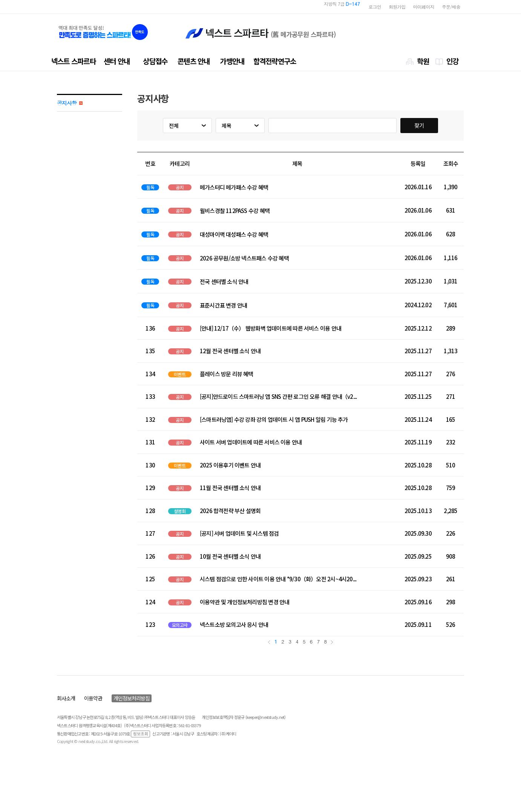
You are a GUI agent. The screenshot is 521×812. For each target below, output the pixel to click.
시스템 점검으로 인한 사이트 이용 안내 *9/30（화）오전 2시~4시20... (278, 579)
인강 (452, 61)
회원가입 (397, 7)
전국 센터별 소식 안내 (224, 282)
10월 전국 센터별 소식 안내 (230, 556)
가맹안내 (232, 61)
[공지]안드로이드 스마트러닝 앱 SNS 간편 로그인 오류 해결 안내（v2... (278, 396)
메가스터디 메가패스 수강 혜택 (234, 187)
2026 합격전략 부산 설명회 (230, 511)
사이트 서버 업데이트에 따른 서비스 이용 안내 (251, 442)
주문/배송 (451, 7)
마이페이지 (424, 7)
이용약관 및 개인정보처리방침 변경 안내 (245, 602)
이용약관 (93, 698)
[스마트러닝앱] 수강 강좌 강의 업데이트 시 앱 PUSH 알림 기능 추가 (274, 419)
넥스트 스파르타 (74, 61)
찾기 (419, 125)
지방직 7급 (342, 7)
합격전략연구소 (275, 61)
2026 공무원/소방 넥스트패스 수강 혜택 (244, 258)
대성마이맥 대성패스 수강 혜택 (234, 234)
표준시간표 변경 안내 (223, 305)
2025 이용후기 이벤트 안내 (230, 465)
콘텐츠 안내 (194, 61)
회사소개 (66, 698)
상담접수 (155, 61)
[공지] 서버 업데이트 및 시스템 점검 (239, 533)
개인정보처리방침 (132, 698)
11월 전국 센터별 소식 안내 (230, 488)
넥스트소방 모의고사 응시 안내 (234, 624)
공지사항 (70, 103)
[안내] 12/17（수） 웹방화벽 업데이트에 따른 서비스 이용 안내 (270, 328)
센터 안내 (117, 61)
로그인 (375, 7)
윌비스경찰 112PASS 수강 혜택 (235, 211)
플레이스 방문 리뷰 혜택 (227, 374)
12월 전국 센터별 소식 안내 (230, 351)
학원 (423, 61)
